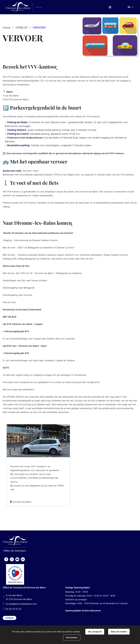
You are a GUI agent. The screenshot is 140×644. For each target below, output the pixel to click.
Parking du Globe (17, 122)
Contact (10, 618)
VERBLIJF (22, 28)
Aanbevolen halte (12, 170)
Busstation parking (18, 145)
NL (129, 7)
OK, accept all (95, 632)
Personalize (72, 638)
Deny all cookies (119, 632)
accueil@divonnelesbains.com (21, 604)
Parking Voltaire (17, 130)
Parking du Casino (18, 134)
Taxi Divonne (19, 461)
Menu (110, 7)
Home (7, 28)
